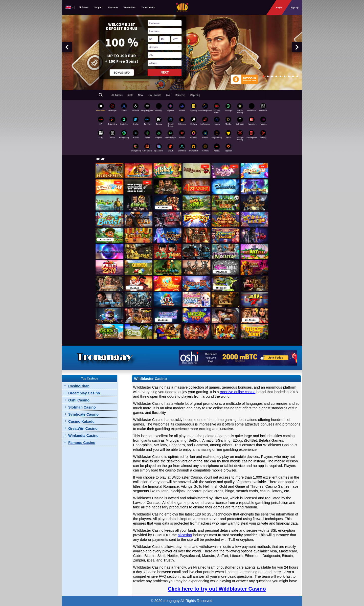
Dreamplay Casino (84, 393)
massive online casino (238, 392)
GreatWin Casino (83, 429)
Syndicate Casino (83, 414)
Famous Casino (82, 443)
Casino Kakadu (81, 421)
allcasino (185, 535)
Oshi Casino (79, 400)
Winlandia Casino (83, 436)
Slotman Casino (82, 407)
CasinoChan (79, 386)
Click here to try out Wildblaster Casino (217, 589)
